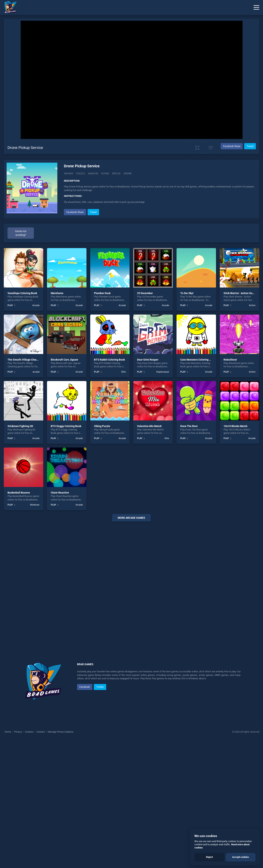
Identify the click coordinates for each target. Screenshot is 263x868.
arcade (36, 372)
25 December (145, 293)
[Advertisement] (132, 582)
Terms (8, 732)
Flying (105, 173)
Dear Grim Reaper (148, 360)
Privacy (18, 732)
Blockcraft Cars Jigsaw (64, 360)
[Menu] (256, 8)
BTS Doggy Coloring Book (66, 426)
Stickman (35, 505)
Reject (209, 857)
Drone (128, 173)
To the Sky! (187, 293)
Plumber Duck (102, 293)
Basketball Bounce (19, 493)
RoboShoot (230, 360)
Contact (41, 732)
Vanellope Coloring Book (22, 293)
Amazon (93, 173)
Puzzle (80, 173)
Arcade (68, 173)
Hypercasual (163, 372)
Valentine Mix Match (149, 426)
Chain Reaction (60, 493)
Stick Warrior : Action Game (240, 293)
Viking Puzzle (102, 426)
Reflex (116, 173)
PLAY (10, 305)
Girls (124, 372)
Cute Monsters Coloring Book (198, 360)
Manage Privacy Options (60, 732)
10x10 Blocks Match (235, 426)
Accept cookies (241, 857)
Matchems (57, 293)
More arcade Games (131, 518)
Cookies (29, 732)
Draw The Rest (189, 426)
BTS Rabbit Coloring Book (109, 360)
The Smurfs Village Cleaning (25, 360)
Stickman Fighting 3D (20, 426)
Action (252, 305)
